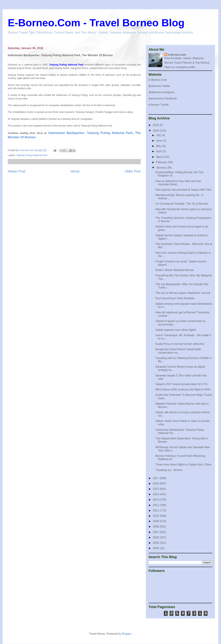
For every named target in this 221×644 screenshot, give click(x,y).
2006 (156, 537)
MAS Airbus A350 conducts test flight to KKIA (183, 389)
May (159, 146)
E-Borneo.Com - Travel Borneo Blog (96, 23)
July (159, 135)
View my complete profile (180, 67)
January (161, 168)
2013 (156, 500)
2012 (156, 505)
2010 (156, 516)
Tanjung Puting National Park (32, 155)
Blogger (127, 634)
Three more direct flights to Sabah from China (183, 465)
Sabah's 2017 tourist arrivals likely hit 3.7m (182, 384)
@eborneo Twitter (159, 86)
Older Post (133, 171)
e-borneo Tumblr (159, 105)
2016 (156, 484)
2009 (156, 521)
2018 (156, 131)
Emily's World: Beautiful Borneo (175, 270)
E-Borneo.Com (158, 80)
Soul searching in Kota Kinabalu (175, 298)
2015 (156, 489)
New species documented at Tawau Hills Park (183, 190)
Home (75, 171)
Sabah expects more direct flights (176, 330)
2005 (156, 543)
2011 (156, 510)
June (159, 141)
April (159, 151)
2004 (156, 548)
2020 (156, 125)
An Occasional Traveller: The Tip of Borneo (182, 204)
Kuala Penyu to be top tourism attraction (180, 344)
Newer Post (16, 171)
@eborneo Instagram (162, 92)
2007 (156, 532)
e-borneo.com (177, 55)
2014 (156, 494)
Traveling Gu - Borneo (169, 470)
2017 (156, 478)
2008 (156, 527)
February (162, 162)
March (160, 157)
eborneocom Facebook (163, 98)
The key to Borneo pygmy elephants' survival (183, 293)
